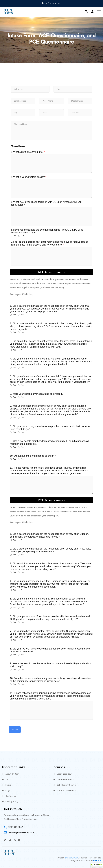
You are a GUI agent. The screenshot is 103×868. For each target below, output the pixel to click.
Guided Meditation (66, 779)
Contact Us (11, 796)
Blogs (8, 790)
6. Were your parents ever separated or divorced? (37, 394)
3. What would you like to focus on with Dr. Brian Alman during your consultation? (46, 203)
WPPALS (97, 861)
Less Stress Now (64, 774)
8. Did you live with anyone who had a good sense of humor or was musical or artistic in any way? (50, 650)
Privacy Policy (12, 801)
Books (8, 785)
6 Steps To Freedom (66, 790)
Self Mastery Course (66, 785)
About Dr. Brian (12, 774)
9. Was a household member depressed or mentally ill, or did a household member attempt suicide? (49, 442)
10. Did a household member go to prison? (33, 456)
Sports (8, 779)
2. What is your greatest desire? (28, 177)
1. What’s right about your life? (28, 152)
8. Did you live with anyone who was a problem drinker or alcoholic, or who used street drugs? (50, 428)
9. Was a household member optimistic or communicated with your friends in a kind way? (51, 665)
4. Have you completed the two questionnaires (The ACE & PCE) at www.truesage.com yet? (47, 231)
